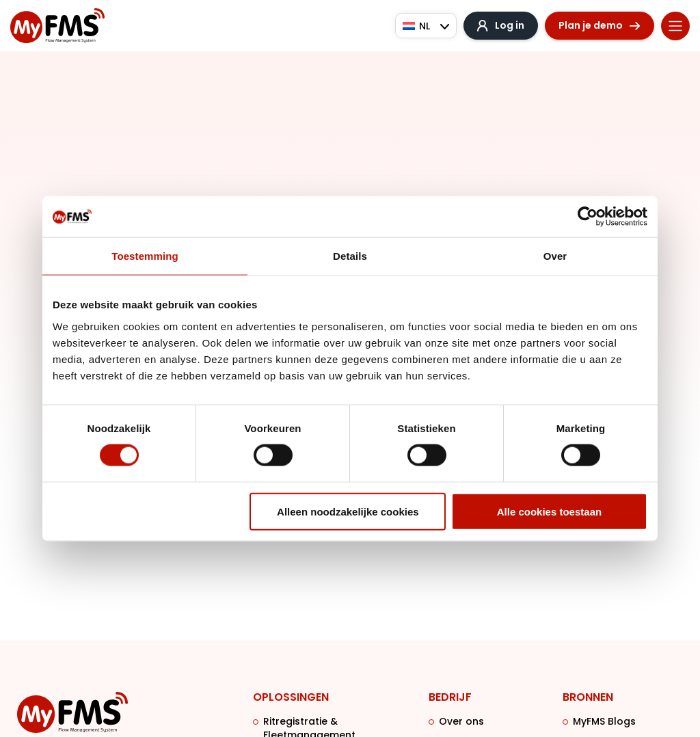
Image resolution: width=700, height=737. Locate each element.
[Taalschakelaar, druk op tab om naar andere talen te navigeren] (426, 26)
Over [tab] (555, 256)
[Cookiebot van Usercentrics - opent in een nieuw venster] (588, 217)
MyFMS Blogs (604, 721)
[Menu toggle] (675, 26)
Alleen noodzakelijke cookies (348, 511)
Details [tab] (350, 256)
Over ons (461, 721)
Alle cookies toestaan (549, 511)
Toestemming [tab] (145, 256)
